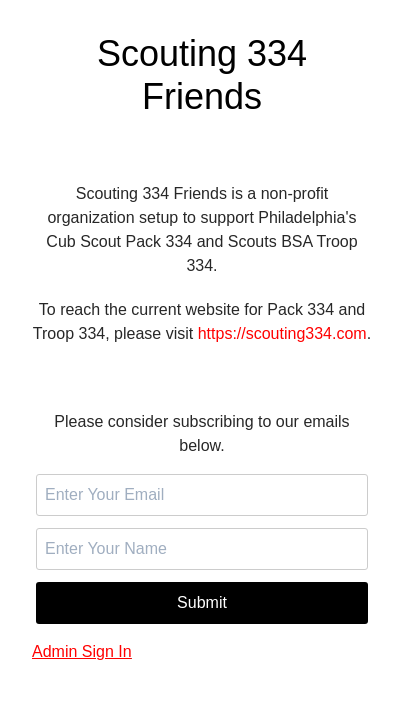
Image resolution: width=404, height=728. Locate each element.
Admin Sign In (82, 651)
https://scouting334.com (282, 333)
